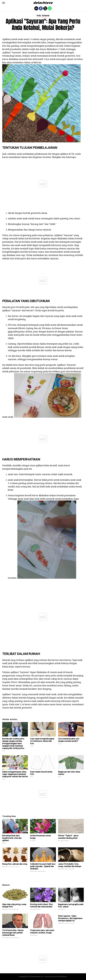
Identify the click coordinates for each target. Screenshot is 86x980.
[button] (4, 3)
